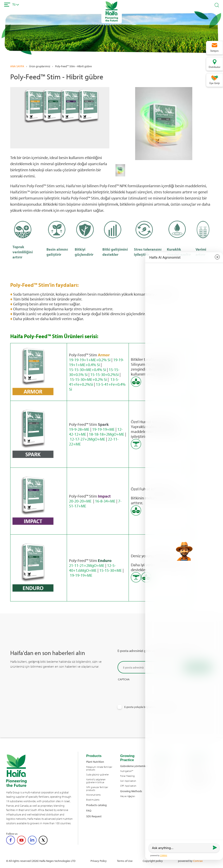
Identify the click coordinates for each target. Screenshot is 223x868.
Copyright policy (153, 861)
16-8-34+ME (105, 501)
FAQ (89, 810)
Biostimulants (93, 800)
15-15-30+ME (111, 570)
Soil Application (128, 781)
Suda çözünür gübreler (98, 775)
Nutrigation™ (127, 771)
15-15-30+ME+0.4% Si (88, 370)
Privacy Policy (99, 861)
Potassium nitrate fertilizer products (99, 768)
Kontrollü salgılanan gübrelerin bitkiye (96, 781)
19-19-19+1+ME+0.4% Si (96, 362)
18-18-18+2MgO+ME (107, 434)
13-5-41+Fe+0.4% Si (97, 387)
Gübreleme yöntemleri (134, 766)
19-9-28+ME (79, 429)
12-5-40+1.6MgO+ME (92, 568)
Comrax (198, 861)
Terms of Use (125, 861)
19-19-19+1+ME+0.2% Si (90, 360)
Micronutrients (93, 795)
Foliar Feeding (127, 776)
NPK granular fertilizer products (97, 789)
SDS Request (94, 816)
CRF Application (128, 786)
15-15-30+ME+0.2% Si (88, 379)
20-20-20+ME (81, 501)
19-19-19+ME (103, 429)
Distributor (215, 67)
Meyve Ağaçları (128, 796)
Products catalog (96, 805)
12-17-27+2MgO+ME (88, 439)
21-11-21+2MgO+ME (87, 565)
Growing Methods (131, 791)
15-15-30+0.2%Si (105, 374)
